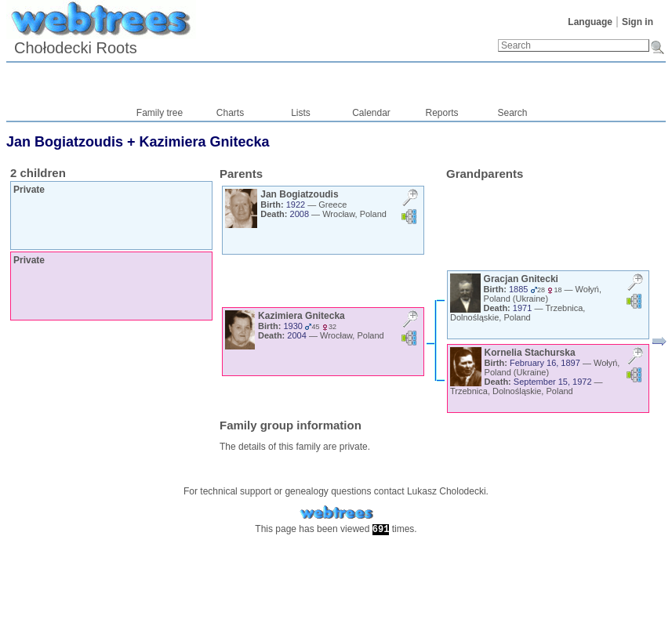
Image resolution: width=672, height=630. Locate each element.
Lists (301, 113)
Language (590, 22)
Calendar (371, 113)
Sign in (637, 22)
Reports (441, 113)
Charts (230, 113)
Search (512, 113)
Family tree (160, 113)
